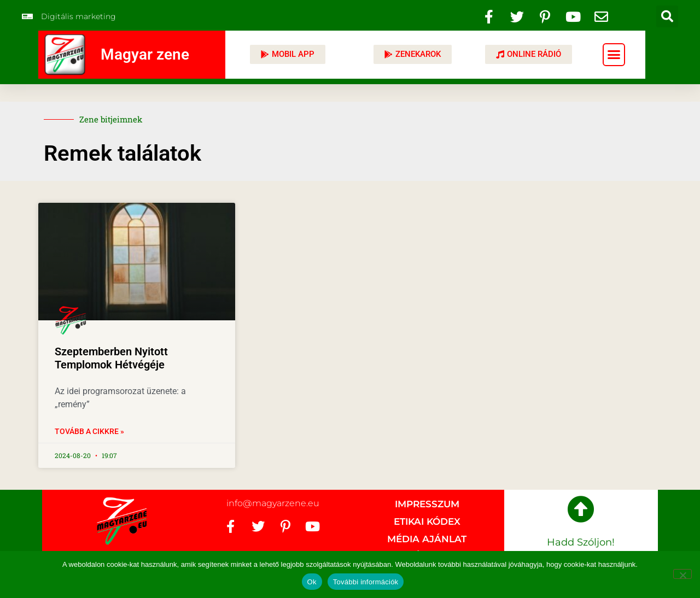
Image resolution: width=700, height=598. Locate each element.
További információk (366, 582)
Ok (312, 582)
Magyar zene (145, 54)
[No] (682, 574)
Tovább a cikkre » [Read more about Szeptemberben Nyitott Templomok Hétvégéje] (89, 431)
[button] (667, 16)
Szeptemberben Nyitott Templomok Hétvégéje (111, 358)
